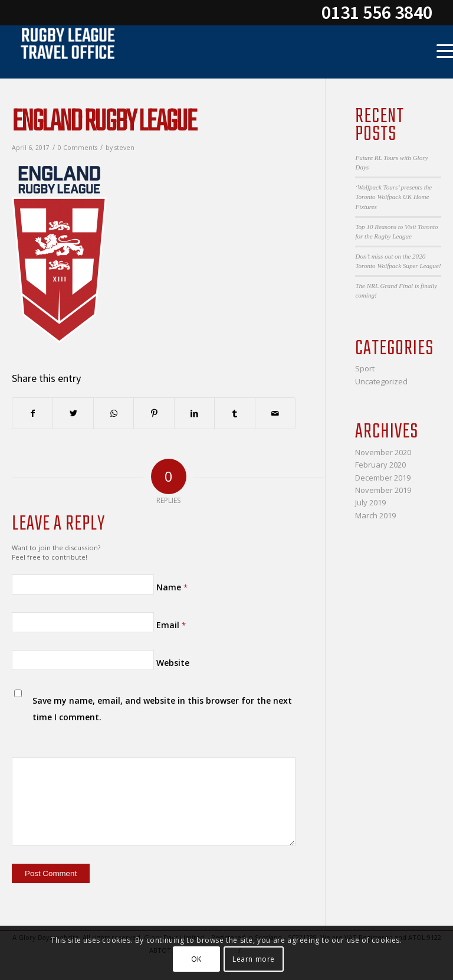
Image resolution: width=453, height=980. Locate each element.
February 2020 (380, 465)
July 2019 (370, 502)
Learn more (254, 959)
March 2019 (375, 515)
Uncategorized (381, 381)
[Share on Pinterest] (154, 413)
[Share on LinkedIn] (194, 413)
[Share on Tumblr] (234, 413)
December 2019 (383, 478)
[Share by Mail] (275, 413)
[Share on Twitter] (73, 413)
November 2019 (383, 490)
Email (171, 625)
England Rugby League (104, 122)
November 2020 (383, 452)
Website (173, 663)
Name (172, 587)
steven (124, 148)
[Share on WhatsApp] (114, 413)
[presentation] (93, 727)
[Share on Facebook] (32, 413)
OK (196, 959)
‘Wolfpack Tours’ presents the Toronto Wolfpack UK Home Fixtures (393, 197)
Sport (365, 368)
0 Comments (78, 148)
